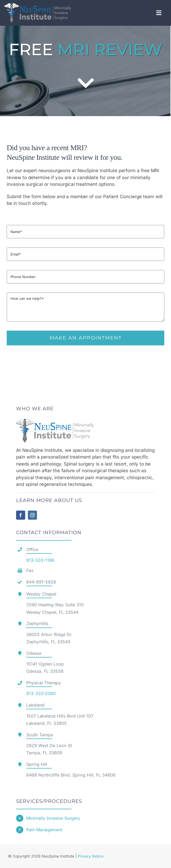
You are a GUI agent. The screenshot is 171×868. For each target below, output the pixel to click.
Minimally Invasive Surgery (53, 818)
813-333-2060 (41, 693)
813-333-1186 (40, 560)
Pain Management (44, 830)
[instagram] (32, 515)
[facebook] (21, 515)
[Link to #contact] (86, 83)
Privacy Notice (91, 856)
